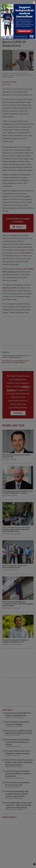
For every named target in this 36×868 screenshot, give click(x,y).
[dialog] (18, 434)
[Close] (34, 2)
